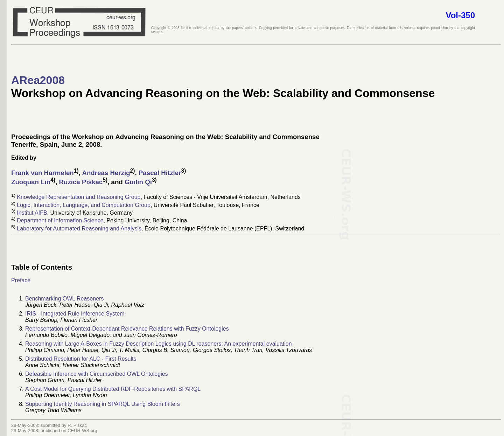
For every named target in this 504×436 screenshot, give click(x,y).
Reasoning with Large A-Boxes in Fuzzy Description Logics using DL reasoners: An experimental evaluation (159, 344)
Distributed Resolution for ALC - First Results (81, 359)
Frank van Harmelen (43, 173)
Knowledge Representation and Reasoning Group (79, 197)
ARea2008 (38, 80)
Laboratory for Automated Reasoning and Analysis (79, 229)
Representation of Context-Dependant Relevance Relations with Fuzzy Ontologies (127, 329)
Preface (21, 280)
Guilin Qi (138, 182)
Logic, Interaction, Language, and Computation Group (84, 205)
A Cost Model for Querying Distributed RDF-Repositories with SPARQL (113, 389)
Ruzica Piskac (81, 182)
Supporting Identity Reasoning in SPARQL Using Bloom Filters (103, 404)
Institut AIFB (32, 213)
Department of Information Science (60, 221)
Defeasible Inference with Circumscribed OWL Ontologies (97, 374)
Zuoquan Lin (31, 182)
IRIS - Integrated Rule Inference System (75, 314)
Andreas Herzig (106, 173)
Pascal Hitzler (160, 173)
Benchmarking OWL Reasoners (64, 299)
